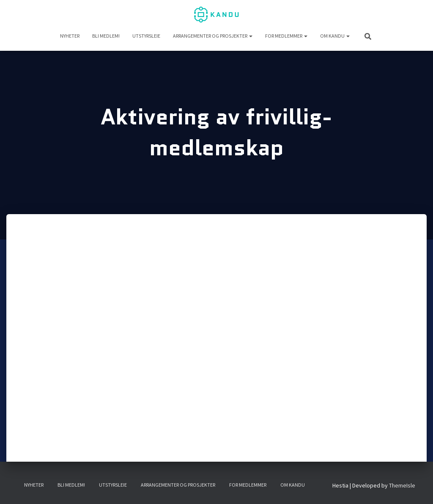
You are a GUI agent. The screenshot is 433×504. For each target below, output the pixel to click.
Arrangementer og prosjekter (213, 36)
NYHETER (70, 36)
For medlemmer (286, 36)
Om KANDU (335, 36)
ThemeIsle (402, 485)
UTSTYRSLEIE (146, 36)
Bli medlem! (106, 36)
